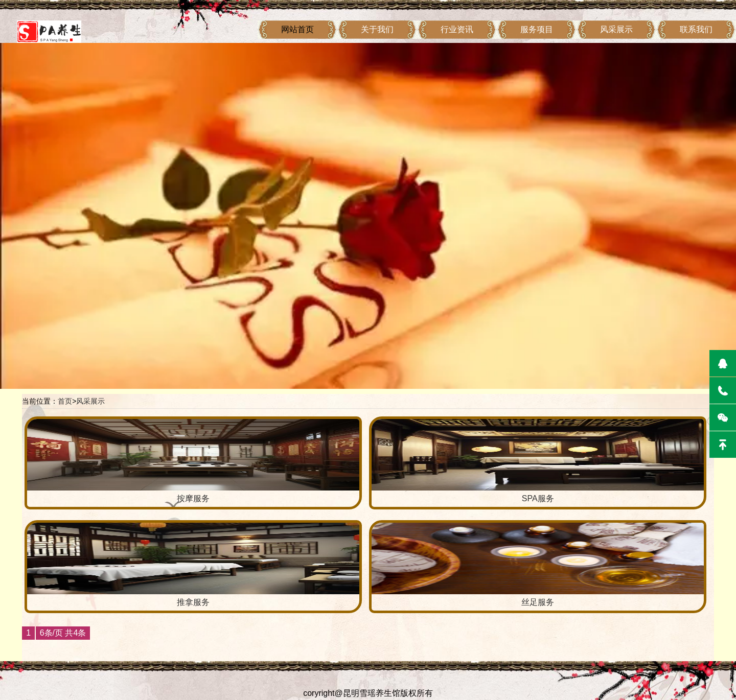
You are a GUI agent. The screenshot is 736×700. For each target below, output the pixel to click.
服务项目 (537, 29)
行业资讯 (457, 29)
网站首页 (297, 29)
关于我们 (377, 29)
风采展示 (616, 29)
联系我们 (696, 29)
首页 (65, 401)
